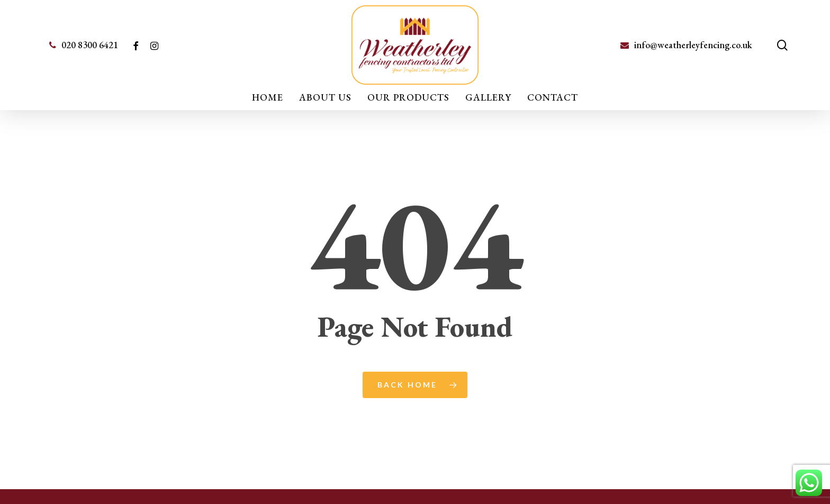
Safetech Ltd (555, 487)
